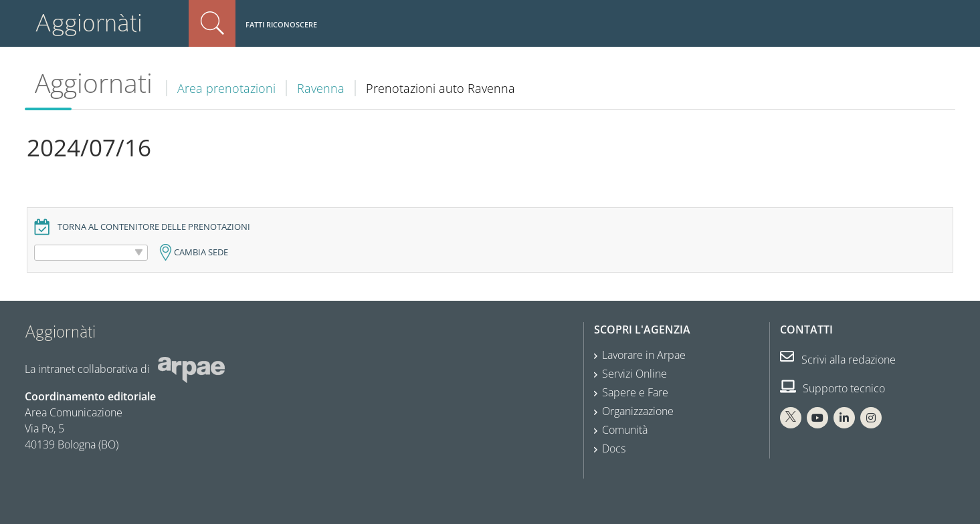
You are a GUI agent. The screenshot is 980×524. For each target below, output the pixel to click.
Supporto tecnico (832, 388)
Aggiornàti (89, 23)
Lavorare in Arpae (644, 355)
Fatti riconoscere (281, 24)
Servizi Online (634, 374)
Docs (614, 448)
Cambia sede (201, 252)
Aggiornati (94, 83)
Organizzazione (638, 411)
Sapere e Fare (635, 392)
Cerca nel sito (212, 23)
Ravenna (321, 88)
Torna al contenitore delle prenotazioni (154, 227)
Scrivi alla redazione (838, 360)
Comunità (625, 430)
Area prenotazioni (226, 88)
